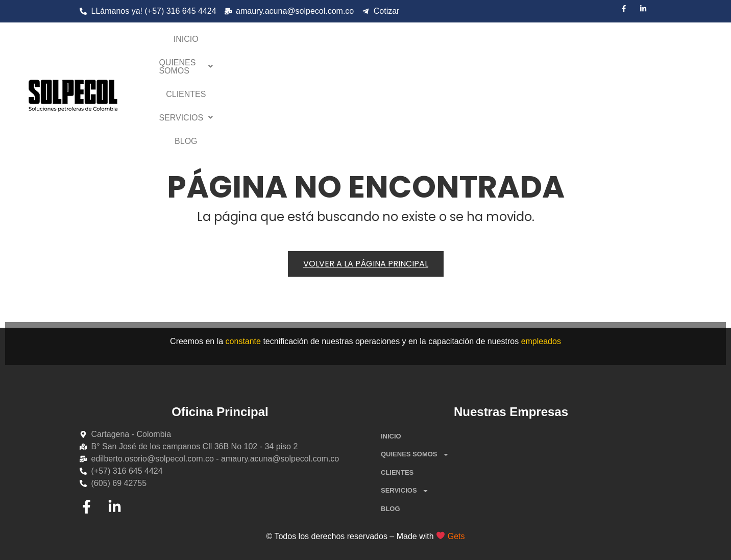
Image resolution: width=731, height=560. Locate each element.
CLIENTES (452, 43)
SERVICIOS (515, 43)
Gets (456, 536)
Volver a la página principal (366, 264)
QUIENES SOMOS (377, 43)
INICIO (310, 43)
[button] (377, 43)
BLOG (569, 43)
